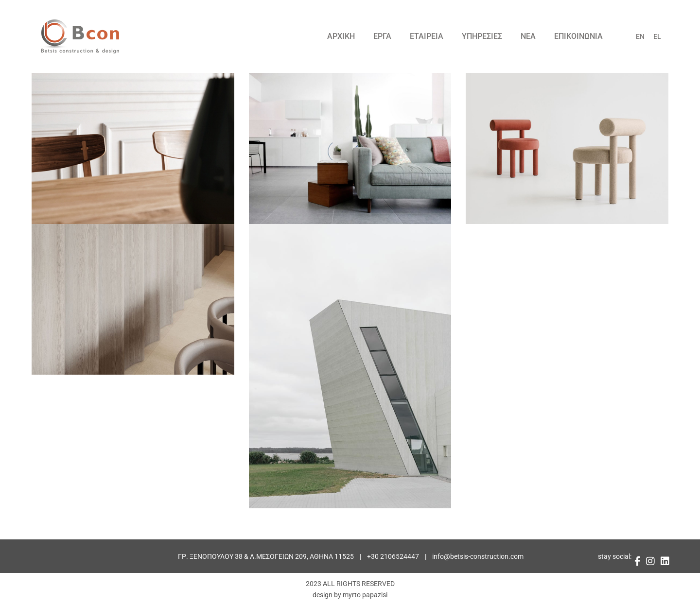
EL (657, 36)
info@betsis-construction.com (478, 556)
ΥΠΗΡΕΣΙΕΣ (482, 36)
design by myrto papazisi (350, 595)
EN (640, 36)
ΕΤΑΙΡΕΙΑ (427, 36)
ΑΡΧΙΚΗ (341, 36)
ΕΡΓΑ (382, 36)
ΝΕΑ (528, 36)
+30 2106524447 (393, 556)
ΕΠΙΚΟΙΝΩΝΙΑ (578, 36)
